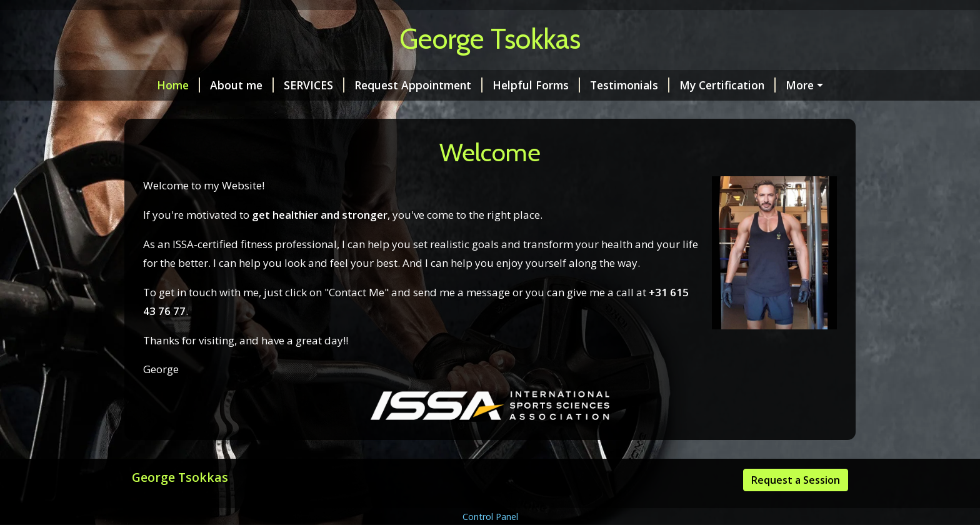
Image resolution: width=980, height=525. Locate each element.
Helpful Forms (521, 85)
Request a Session (796, 506)
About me (227, 85)
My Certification (712, 85)
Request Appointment (403, 85)
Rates (791, 85)
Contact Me (173, 112)
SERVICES (299, 85)
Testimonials (615, 85)
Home (163, 85)
